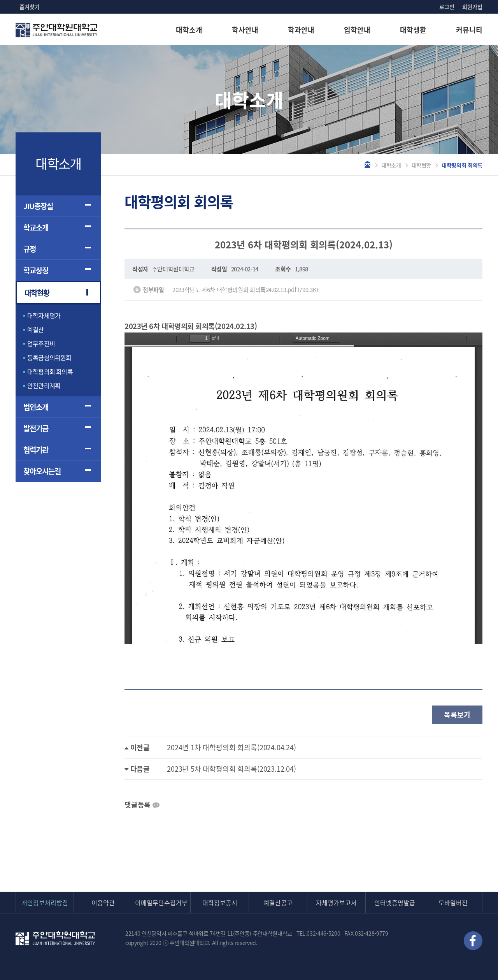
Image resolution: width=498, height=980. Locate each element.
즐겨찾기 (30, 7)
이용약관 (103, 903)
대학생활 (413, 30)
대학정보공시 (220, 903)
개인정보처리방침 (45, 903)
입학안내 (357, 30)
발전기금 (36, 428)
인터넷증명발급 (395, 903)
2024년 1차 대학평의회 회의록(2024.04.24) (231, 747)
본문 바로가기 (0, 0)
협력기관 (36, 450)
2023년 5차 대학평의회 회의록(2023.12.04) (231, 769)
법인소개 (36, 407)
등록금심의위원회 (49, 357)
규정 (30, 249)
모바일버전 (453, 903)
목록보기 (457, 715)
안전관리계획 (44, 385)
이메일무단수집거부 (161, 903)
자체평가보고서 (336, 903)
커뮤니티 (469, 30)
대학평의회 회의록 (50, 371)
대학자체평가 (44, 315)
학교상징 (36, 270)
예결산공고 (278, 903)
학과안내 (301, 30)
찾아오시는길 (42, 471)
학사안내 (245, 30)
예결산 (36, 329)
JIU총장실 (38, 206)
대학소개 (189, 30)
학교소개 (36, 227)
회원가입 (472, 7)
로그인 (447, 7)
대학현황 (422, 165)
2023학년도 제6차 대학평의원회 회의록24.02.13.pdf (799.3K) (245, 290)
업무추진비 (41, 343)
